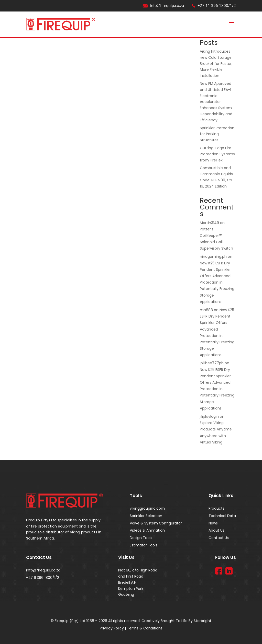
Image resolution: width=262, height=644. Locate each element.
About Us (216, 530)
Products (216, 508)
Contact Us (219, 538)
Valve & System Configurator (156, 523)
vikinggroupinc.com (147, 508)
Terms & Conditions (145, 628)
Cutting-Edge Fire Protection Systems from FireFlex (217, 154)
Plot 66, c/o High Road (138, 570)
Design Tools (141, 538)
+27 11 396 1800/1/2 (214, 5)
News (213, 523)
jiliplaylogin (209, 416)
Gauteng (126, 594)
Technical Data (222, 516)
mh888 (206, 310)
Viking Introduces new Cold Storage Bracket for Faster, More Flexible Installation (216, 63)
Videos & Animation (147, 530)
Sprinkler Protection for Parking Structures (217, 134)
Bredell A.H (127, 582)
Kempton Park (131, 589)
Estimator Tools (144, 545)
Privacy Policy (112, 628)
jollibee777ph (212, 363)
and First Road (131, 576)
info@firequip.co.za (163, 5)
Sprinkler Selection (146, 516)
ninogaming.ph (213, 256)
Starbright (203, 621)
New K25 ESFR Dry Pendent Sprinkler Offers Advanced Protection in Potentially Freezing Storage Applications (217, 282)
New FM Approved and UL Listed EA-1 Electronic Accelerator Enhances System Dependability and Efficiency (216, 102)
